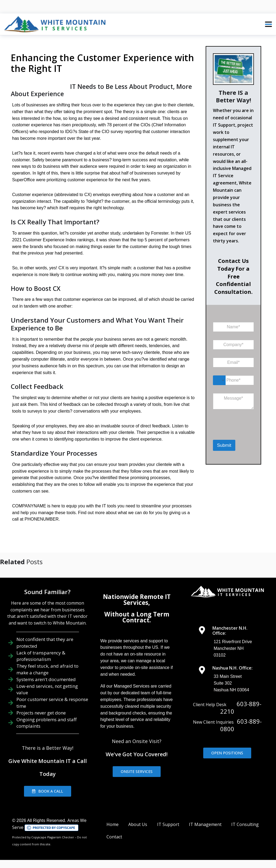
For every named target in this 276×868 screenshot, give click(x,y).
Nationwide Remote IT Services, (137, 600)
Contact (114, 837)
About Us (138, 824)
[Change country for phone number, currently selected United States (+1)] (219, 380)
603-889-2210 (241, 707)
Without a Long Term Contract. (137, 617)
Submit (224, 445)
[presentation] (241, 433)
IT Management (205, 824)
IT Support (168, 824)
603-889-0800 (241, 725)
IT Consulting (245, 824)
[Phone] (233, 380)
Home (113, 824)
